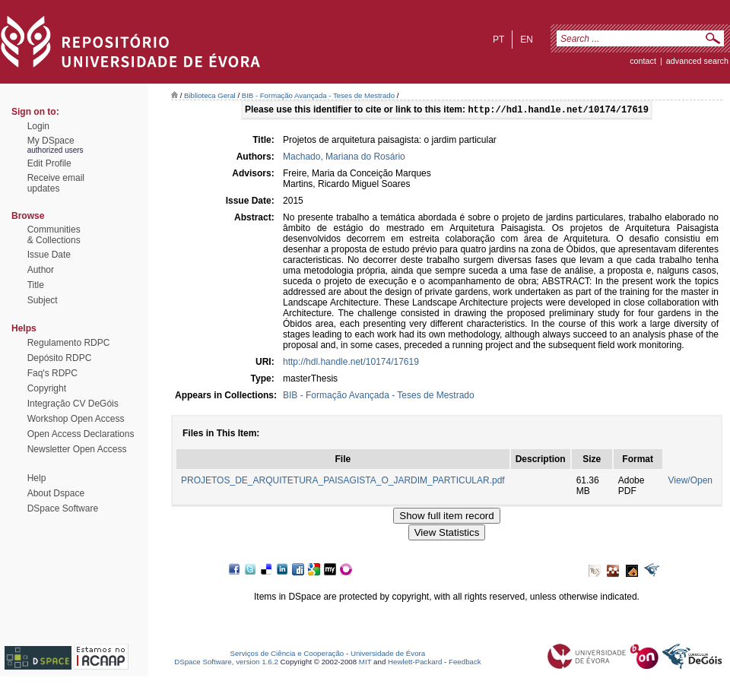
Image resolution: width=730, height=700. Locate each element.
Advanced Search (697, 61)
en (527, 40)
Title (36, 285)
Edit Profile (49, 163)
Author (41, 270)
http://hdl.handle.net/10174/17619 (351, 363)
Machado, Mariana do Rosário (344, 158)
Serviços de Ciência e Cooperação (287, 655)
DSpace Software (63, 508)
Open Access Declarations (81, 434)
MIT (365, 663)
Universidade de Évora (388, 655)
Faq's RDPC (52, 373)
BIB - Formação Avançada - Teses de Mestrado (318, 95)
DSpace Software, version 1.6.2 (226, 663)
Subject (43, 300)
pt (498, 40)
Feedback (465, 663)
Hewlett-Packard (415, 663)
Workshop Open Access (76, 419)
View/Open (690, 482)
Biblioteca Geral (210, 95)
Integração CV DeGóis (73, 404)
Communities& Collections (54, 235)
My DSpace (51, 141)
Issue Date (49, 255)
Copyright (47, 388)
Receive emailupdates (56, 183)
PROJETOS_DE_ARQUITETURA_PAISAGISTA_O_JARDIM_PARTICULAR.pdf (343, 482)
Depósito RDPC (60, 358)
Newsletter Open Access (77, 449)
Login (38, 126)
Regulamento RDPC (69, 343)
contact (643, 61)
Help (37, 478)
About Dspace (56, 493)
